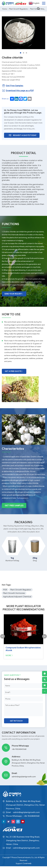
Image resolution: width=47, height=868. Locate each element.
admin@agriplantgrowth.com (23, 779)
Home (5, 9)
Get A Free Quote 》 (14, 370)
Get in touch (16, 723)
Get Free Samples (14, 509)
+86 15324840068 (19, 751)
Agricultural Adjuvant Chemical (17, 600)
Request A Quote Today (22, 135)
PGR (5, 593)
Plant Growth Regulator (21, 593)
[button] (21, 53)
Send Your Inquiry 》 (14, 293)
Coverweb (27, 865)
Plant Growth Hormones (14, 597)
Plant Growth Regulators (18, 9)
